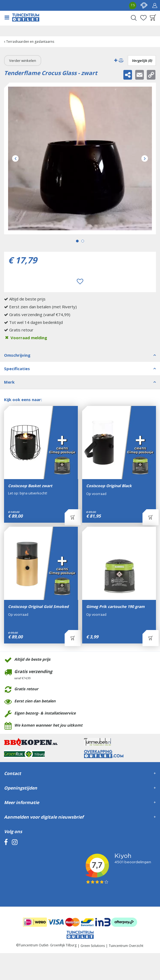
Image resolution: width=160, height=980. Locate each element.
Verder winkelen (23, 61)
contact (144, 5)
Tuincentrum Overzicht (126, 946)
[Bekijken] (153, 18)
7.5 (133, 5)
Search (134, 18)
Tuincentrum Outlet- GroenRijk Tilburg (48, 945)
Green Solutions (93, 946)
